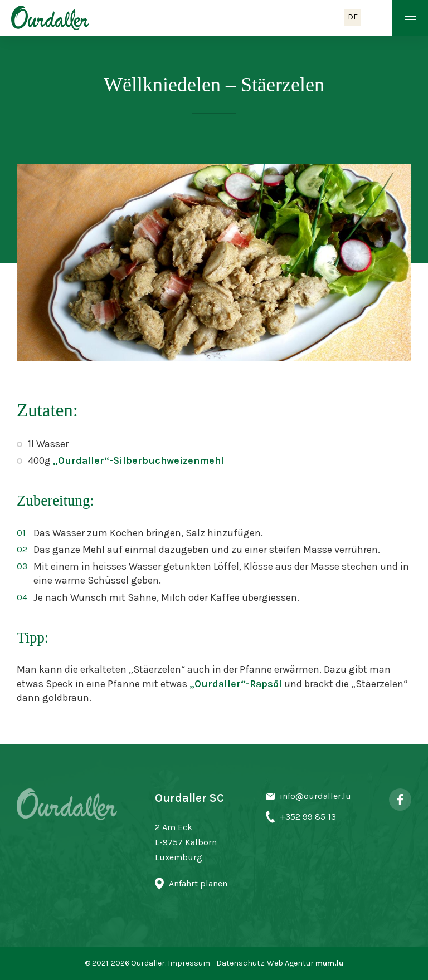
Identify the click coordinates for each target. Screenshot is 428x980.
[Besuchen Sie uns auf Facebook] (400, 800)
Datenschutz (240, 963)
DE (353, 17)
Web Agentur (290, 963)
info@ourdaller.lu (315, 796)
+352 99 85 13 (308, 817)
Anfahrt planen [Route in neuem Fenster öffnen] (198, 883)
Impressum (189, 963)
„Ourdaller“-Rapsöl (237, 684)
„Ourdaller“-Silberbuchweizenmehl (138, 460)
